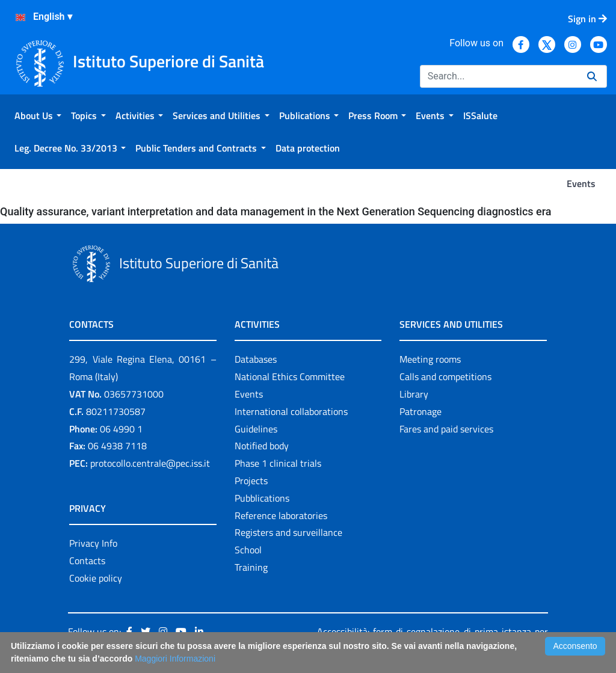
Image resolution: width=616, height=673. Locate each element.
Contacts (87, 561)
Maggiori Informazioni (175, 659)
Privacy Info (93, 543)
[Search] (499, 76)
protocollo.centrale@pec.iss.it (150, 463)
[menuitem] (38, 115)
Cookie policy (96, 578)
